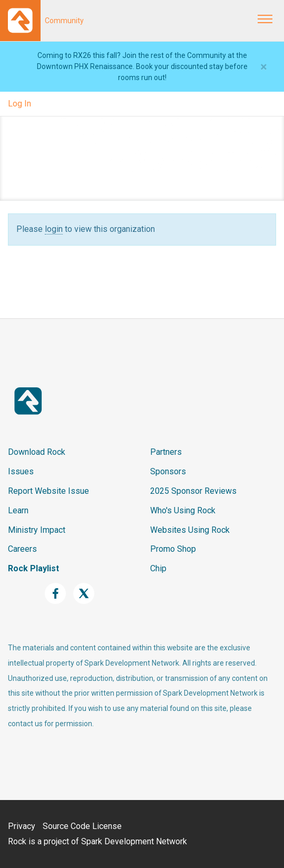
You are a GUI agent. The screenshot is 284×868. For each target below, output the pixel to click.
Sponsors (168, 471)
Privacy (22, 826)
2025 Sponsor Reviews (193, 491)
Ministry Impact (37, 530)
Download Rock (37, 452)
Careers (22, 549)
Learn (18, 510)
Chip (158, 568)
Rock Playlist (33, 568)
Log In (19, 104)
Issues (21, 471)
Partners (166, 452)
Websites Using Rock (190, 530)
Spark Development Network (134, 841)
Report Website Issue (48, 491)
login (54, 229)
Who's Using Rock (183, 510)
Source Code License (82, 826)
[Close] (264, 67)
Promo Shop (173, 549)
